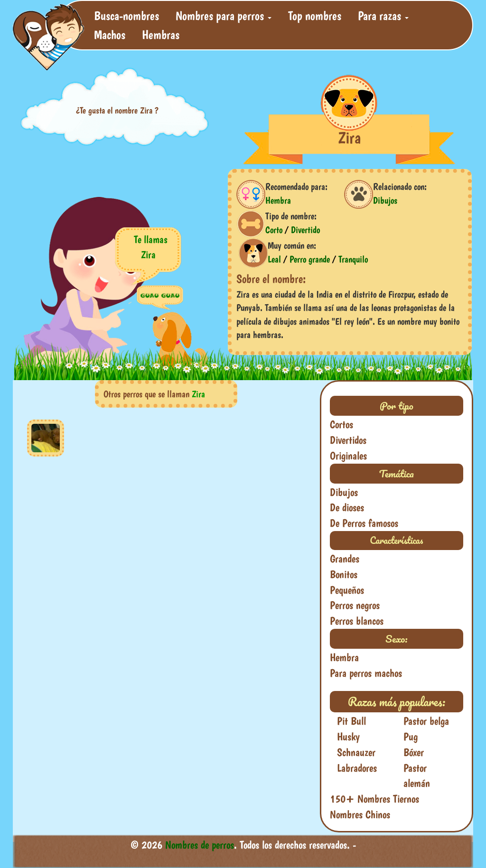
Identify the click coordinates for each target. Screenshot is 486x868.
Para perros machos (366, 673)
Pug (411, 737)
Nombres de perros (200, 845)
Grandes (345, 559)
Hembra (278, 200)
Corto (274, 230)
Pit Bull (351, 721)
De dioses (347, 507)
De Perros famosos (364, 523)
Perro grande (310, 259)
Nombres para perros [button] (224, 15)
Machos (110, 34)
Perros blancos (357, 621)
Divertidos (348, 440)
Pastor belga (426, 721)
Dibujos (385, 200)
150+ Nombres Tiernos (374, 799)
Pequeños (347, 590)
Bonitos (344, 574)
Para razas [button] (383, 15)
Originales (348, 456)
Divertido (305, 230)
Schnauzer (356, 752)
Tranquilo (353, 259)
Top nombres (315, 15)
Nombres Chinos (360, 814)
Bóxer (414, 752)
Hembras (161, 34)
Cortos (341, 424)
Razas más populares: (397, 701)
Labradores (357, 768)
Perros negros (355, 605)
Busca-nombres (126, 15)
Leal (274, 259)
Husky (348, 737)
